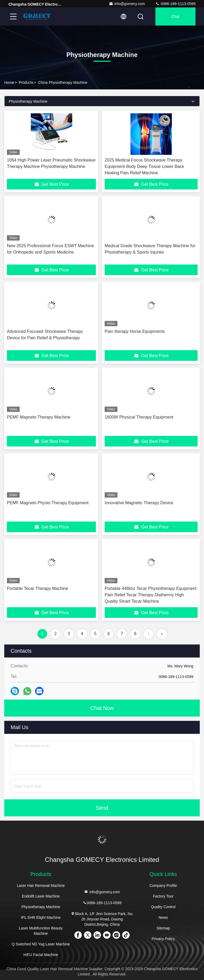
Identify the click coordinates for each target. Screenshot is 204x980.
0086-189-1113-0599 (175, 4)
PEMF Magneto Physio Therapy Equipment (48, 503)
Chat (176, 16)
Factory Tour (163, 896)
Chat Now (102, 708)
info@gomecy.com (127, 4)
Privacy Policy (163, 939)
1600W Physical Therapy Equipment (139, 417)
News (163, 917)
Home (9, 82)
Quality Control (163, 907)
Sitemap (163, 928)
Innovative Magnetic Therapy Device (139, 503)
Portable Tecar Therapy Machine (38, 588)
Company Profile (163, 886)
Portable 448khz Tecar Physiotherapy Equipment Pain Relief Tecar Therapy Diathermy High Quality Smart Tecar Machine (151, 595)
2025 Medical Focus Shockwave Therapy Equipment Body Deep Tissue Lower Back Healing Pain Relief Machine (144, 166)
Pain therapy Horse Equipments (135, 331)
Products (26, 82)
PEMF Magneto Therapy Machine (39, 417)
